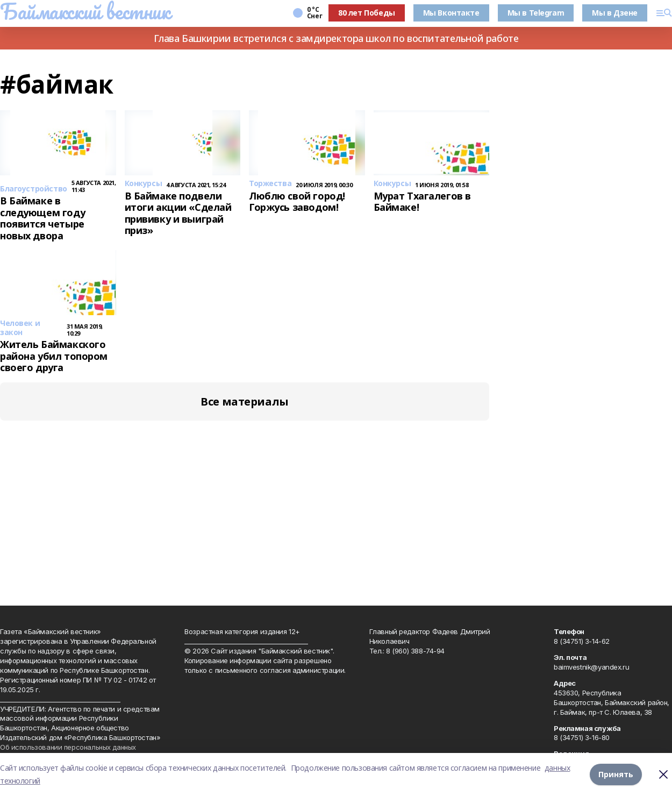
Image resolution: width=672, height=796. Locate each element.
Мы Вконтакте (451, 13)
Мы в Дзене (615, 13)
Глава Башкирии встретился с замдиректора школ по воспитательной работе (336, 38)
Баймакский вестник (85, 11)
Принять (616, 774)
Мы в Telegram (536, 13)
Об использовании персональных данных (68, 747)
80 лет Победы (367, 13)
